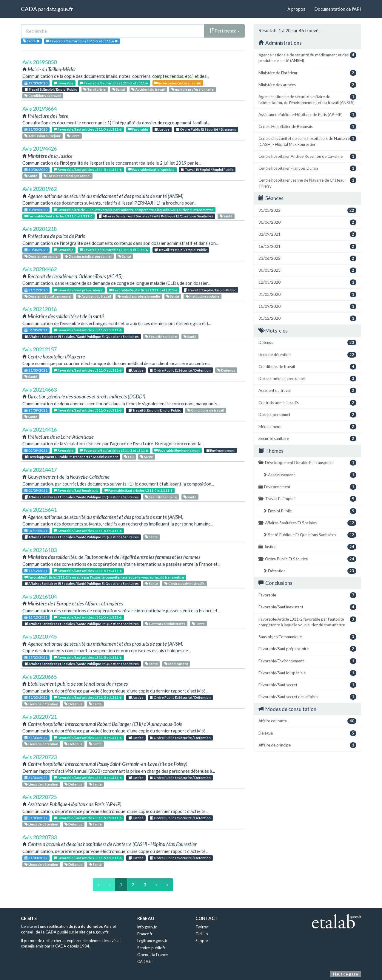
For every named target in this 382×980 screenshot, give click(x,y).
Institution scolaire (202, 296)
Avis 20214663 (40, 389)
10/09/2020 (36, 210)
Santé (119, 89)
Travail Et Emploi (307, 499)
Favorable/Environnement (177, 450)
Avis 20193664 (40, 109)
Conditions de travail (43, 96)
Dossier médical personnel (67, 176)
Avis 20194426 (40, 149)
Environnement (220, 450)
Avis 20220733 (40, 837)
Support (203, 941)
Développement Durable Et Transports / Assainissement (71, 457)
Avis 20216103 (40, 550)
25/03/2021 (36, 657)
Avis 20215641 (40, 510)
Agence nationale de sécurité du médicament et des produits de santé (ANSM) (307, 58)
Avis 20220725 (40, 797)
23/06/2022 (307, 258)
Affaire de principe (307, 745)
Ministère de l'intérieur (307, 73)
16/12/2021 (36, 571)
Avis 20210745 (40, 636)
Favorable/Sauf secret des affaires (307, 697)
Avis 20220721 (40, 717)
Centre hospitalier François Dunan (307, 168)
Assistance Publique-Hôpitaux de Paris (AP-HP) (307, 115)
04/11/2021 (36, 531)
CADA (29, 9)
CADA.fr (145, 962)
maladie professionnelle (192, 89)
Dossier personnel (41, 256)
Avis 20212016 (40, 309)
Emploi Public (310, 511)
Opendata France (153, 955)
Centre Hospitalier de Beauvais (307, 127)
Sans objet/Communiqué (307, 637)
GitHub (202, 934)
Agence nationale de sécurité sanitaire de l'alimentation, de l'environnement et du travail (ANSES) (307, 99)
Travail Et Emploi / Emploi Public (51, 89)
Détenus (226, 370)
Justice (162, 129)
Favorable (64, 83)
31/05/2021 (36, 370)
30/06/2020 (36, 170)
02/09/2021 (36, 450)
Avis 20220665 (40, 677)
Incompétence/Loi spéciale (178, 83)
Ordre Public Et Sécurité (307, 559)
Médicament (176, 664)
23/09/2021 (36, 410)
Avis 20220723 (40, 757)
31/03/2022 (36, 697)
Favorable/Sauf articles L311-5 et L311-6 (114, 83)
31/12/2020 (36, 290)
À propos (296, 9)
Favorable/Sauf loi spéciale (151, 170)
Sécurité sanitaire (161, 337)
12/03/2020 (36, 83)
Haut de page (346, 974)
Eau (129, 457)
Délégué (307, 733)
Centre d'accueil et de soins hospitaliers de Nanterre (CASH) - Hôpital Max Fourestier (307, 141)
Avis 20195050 (40, 62)
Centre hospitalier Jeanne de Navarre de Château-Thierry (307, 183)
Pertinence (224, 31)
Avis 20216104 (40, 596)
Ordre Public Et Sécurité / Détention (180, 370)
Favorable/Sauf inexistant (76, 490)
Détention (310, 571)
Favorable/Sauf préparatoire (78, 290)
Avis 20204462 (40, 269)
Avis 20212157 (40, 349)
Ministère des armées (307, 85)
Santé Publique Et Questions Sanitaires (310, 535)
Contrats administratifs (185, 583)
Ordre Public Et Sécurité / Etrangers (206, 129)
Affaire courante (307, 721)
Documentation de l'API (338, 9)
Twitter (202, 927)
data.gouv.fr (60, 9)
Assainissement (310, 475)
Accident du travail (148, 89)
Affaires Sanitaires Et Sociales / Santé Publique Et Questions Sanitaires (156, 216)
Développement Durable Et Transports (307, 463)
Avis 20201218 (40, 229)
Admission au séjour (43, 136)
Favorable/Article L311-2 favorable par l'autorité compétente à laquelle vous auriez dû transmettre (134, 210)
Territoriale (94, 89)
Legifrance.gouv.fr (153, 941)
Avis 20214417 (40, 470)
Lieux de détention (41, 704)
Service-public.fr (151, 948)
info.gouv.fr (147, 927)
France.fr (145, 934)
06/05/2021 (36, 330)
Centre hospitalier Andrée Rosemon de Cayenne (307, 156)
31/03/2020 (36, 129)
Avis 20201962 (40, 189)
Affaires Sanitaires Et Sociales (307, 523)
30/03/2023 (307, 270)
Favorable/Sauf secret (307, 685)
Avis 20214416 (40, 429)
